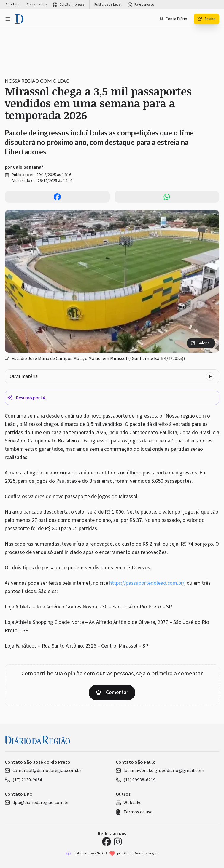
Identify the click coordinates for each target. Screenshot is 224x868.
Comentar (112, 692)
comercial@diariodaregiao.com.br (43, 771)
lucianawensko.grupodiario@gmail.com (160, 771)
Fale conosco (141, 5)
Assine (206, 19)
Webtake (129, 803)
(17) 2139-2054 (23, 780)
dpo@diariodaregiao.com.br (37, 803)
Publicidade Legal (108, 5)
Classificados (37, 4)
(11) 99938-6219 (136, 780)
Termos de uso (134, 812)
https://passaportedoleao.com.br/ (147, 583)
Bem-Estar (13, 4)
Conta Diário (173, 19)
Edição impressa (69, 5)
